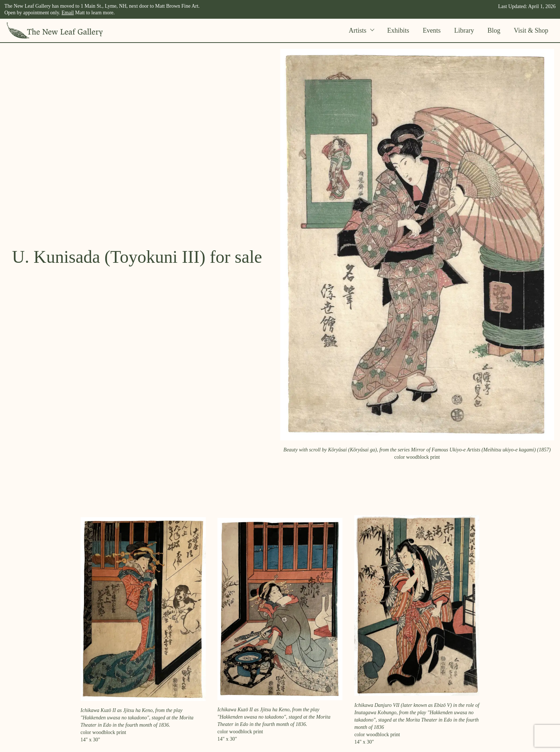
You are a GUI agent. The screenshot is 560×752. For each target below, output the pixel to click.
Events (432, 30)
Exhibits (398, 30)
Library (464, 30)
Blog (494, 30)
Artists (361, 30)
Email (68, 13)
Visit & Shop (531, 30)
